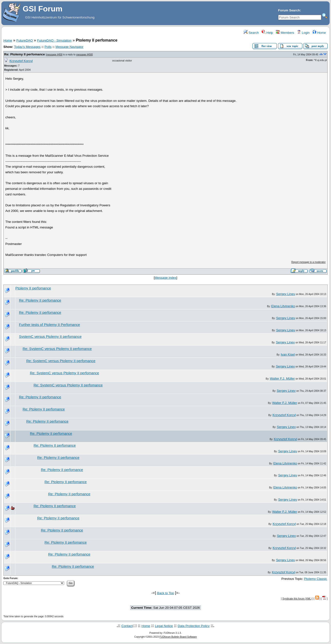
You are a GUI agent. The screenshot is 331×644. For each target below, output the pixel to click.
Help (267, 33)
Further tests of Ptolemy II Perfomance (49, 325)
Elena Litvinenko (283, 306)
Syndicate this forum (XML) (297, 599)
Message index (166, 278)
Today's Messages (27, 47)
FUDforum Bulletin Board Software (178, 637)
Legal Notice (164, 626)
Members (285, 33)
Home (319, 33)
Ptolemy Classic (316, 579)
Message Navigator (69, 47)
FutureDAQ (24, 40)
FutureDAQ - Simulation (54, 40)
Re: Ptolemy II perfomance (24, 54)
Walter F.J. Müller (282, 379)
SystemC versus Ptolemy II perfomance (50, 337)
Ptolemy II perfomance (33, 288)
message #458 (54, 55)
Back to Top (165, 593)
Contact (127, 626)
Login (303, 33)
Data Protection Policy (194, 626)
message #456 (84, 55)
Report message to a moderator (309, 262)
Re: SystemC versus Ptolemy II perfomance (57, 349)
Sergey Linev (286, 294)
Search (251, 33)
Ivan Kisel (288, 354)
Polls (48, 47)
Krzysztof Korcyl (21, 61)
